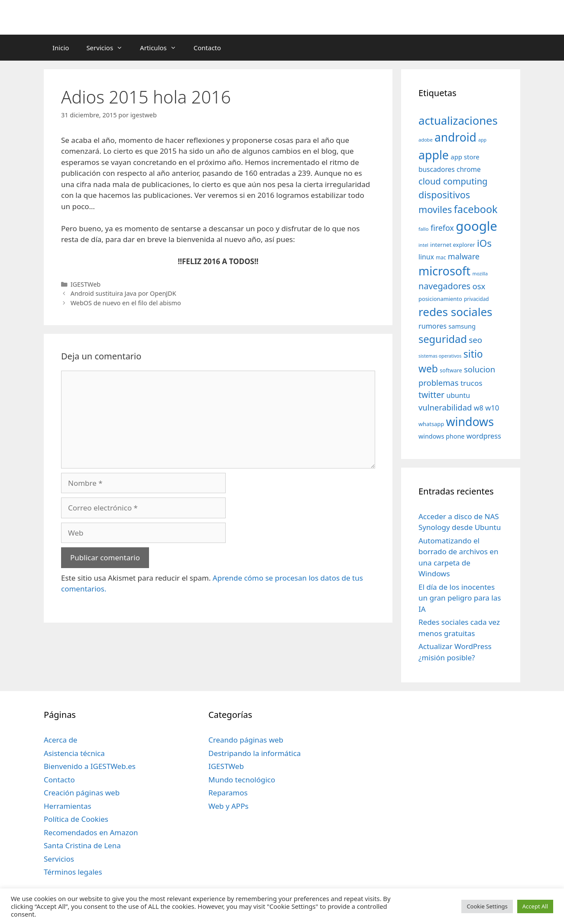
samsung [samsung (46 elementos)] (462, 326)
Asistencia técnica (74, 753)
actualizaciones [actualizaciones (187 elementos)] (458, 121)
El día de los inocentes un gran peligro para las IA (460, 598)
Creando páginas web (246, 740)
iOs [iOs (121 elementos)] (484, 243)
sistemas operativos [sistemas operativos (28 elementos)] (440, 356)
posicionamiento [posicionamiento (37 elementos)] (440, 299)
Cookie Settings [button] (487, 906)
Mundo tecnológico (242, 780)
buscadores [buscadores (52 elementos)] (437, 169)
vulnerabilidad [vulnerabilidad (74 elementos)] (445, 407)
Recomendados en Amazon (91, 832)
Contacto (207, 48)
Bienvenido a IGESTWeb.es (90, 766)
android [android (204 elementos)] (455, 137)
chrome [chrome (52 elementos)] (469, 169)
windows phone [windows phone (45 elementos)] (441, 436)
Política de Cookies (76, 819)
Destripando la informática (254, 753)
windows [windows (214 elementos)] (470, 422)
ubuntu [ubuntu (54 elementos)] (458, 395)
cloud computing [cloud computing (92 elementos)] (453, 181)
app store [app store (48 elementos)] (465, 157)
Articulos (162, 48)
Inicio (61, 48)
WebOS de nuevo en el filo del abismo (126, 303)
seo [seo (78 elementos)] (475, 340)
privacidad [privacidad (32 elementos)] (476, 299)
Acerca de (60, 740)
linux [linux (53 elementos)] (426, 257)
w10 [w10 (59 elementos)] (492, 408)
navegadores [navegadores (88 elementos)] (444, 286)
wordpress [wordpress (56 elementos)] (484, 436)
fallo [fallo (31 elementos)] (423, 229)
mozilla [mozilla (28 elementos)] (480, 274)
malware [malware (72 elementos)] (464, 256)
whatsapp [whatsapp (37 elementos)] (431, 424)
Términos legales (73, 872)
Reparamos (228, 793)
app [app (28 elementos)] (482, 140)
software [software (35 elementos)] (451, 370)
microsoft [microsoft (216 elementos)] (444, 271)
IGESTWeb (86, 284)
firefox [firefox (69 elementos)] (442, 228)
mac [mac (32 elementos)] (441, 257)
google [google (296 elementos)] (476, 226)
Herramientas (68, 806)
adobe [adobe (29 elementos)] (426, 140)
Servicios (109, 48)
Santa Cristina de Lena (82, 845)
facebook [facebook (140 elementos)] (476, 209)
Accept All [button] (535, 906)
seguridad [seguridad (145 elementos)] (443, 339)
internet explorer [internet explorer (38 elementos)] (453, 245)
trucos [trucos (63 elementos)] (472, 383)
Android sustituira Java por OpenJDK (123, 293)
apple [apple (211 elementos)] (434, 155)
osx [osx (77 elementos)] (479, 286)
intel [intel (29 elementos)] (423, 245)
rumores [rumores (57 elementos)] (433, 326)
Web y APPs (229, 806)
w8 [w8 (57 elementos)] (479, 408)
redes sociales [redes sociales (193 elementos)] (455, 312)
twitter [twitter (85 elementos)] (431, 395)
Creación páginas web (82, 793)
